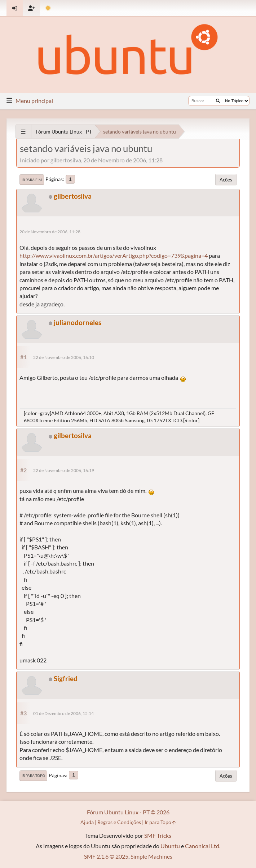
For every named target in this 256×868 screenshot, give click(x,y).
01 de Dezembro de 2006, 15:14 (63, 713)
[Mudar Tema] (48, 8)
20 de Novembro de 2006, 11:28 (50, 232)
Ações (226, 180)
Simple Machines (151, 856)
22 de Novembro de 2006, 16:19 (64, 470)
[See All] (23, 132)
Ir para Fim (32, 180)
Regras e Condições (119, 822)
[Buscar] (218, 101)
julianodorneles (78, 322)
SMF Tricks (158, 835)
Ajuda (87, 822)
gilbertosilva (73, 196)
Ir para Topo (33, 775)
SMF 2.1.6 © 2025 (106, 856)
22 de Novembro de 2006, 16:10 (64, 357)
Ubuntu (170, 846)
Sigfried (66, 678)
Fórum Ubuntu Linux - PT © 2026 (128, 812)
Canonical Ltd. (203, 846)
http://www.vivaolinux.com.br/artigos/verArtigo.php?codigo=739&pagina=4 (114, 255)
